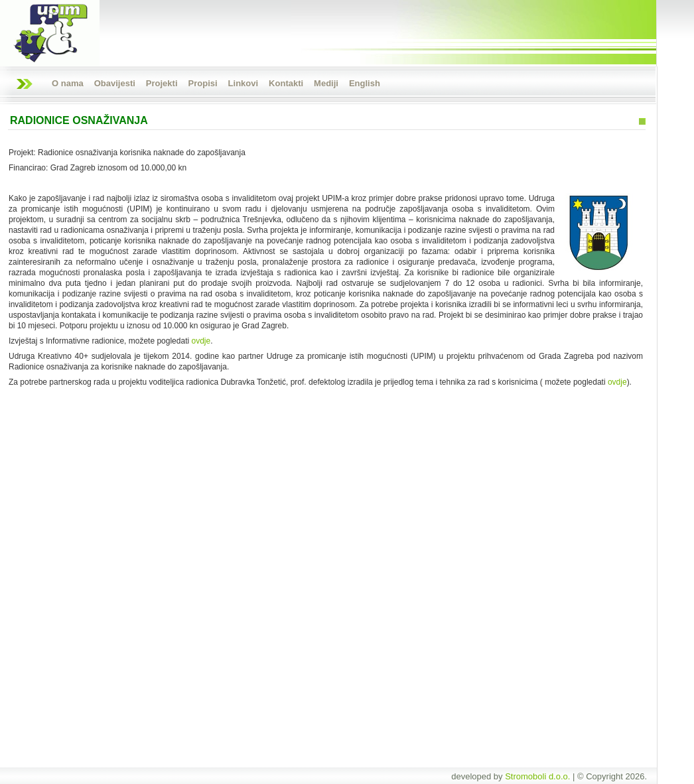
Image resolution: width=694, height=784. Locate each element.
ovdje (201, 341)
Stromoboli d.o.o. (537, 776)
